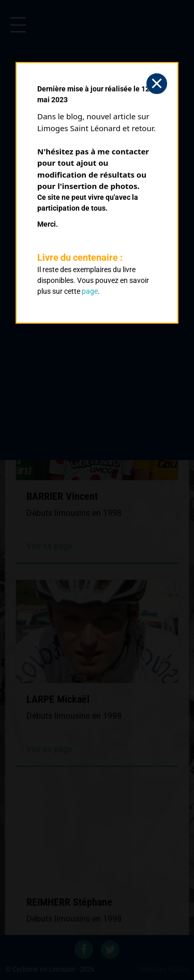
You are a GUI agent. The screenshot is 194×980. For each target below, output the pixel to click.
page (90, 291)
